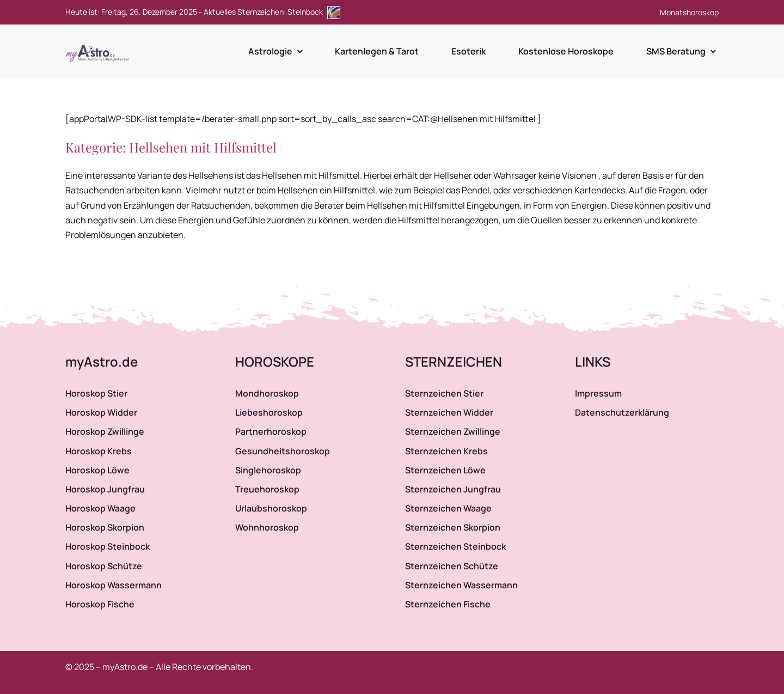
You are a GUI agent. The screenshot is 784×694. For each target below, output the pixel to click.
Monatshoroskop (689, 12)
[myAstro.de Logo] (99, 45)
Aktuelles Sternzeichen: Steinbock (272, 12)
